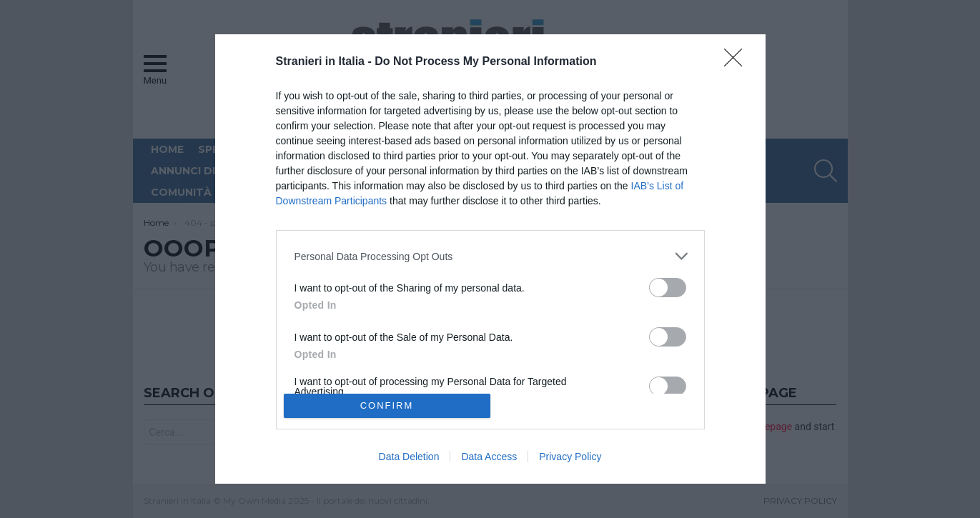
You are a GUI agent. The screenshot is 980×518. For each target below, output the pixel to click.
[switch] (668, 288)
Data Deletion (409, 457)
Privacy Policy (570, 457)
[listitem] (490, 256)
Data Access (489, 457)
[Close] (738, 62)
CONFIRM (387, 405)
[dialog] (490, 259)
